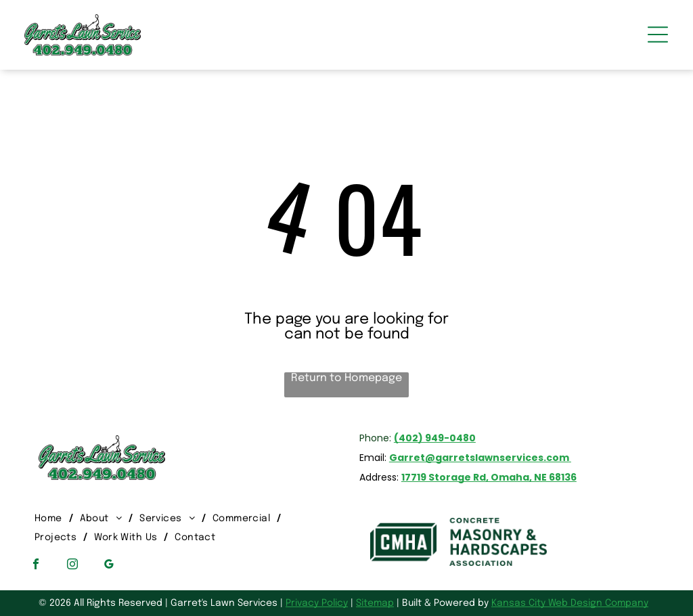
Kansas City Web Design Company (570, 603)
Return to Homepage (346, 378)
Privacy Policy (317, 603)
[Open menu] (658, 35)
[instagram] (72, 566)
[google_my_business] (109, 566)
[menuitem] (50, 518)
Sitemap (375, 603)
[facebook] (36, 566)
